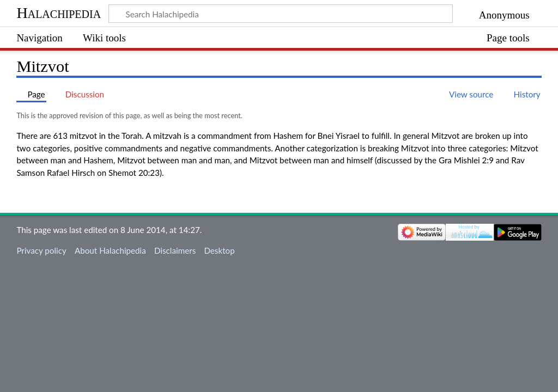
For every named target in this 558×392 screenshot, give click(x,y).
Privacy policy (41, 250)
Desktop (219, 250)
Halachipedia (59, 13)
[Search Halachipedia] (281, 14)
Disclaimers (175, 250)
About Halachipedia (110, 250)
